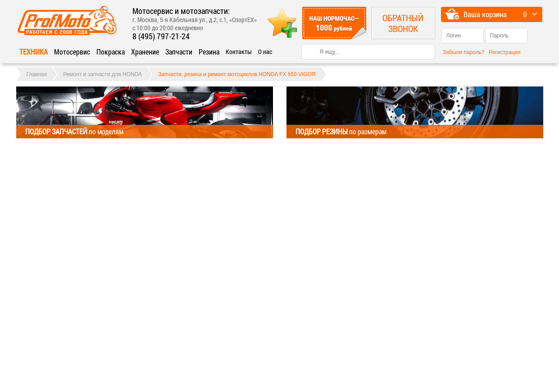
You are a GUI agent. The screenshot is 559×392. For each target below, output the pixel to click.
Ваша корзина (485, 14)
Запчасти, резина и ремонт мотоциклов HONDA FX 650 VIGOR (237, 74)
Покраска (111, 52)
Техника (34, 52)
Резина (209, 52)
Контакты (239, 52)
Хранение (145, 52)
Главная (37, 74)
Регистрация (504, 52)
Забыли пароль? (464, 52)
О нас (265, 52)
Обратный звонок (403, 23)
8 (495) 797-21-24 (161, 36)
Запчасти (179, 52)
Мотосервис (72, 52)
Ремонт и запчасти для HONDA (102, 74)
